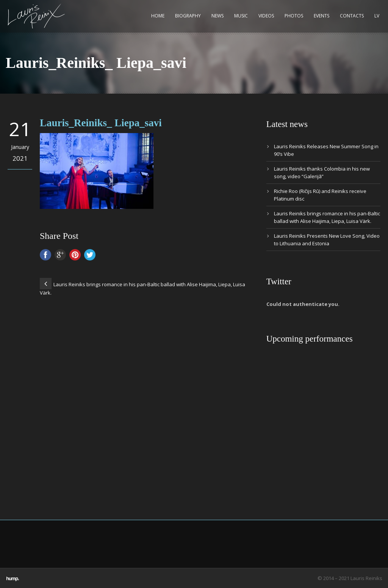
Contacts (352, 16)
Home (158, 16)
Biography (188, 16)
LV (377, 16)
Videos (266, 16)
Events (322, 16)
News (217, 16)
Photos (294, 16)
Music (241, 16)
